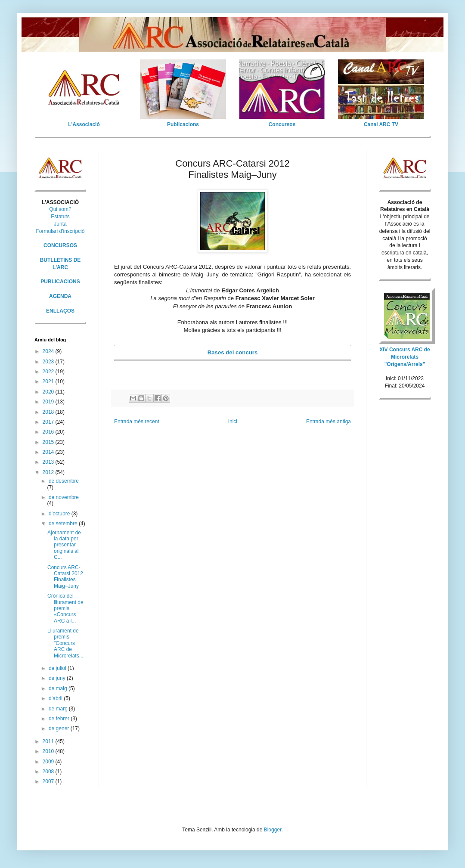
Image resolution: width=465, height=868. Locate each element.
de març (59, 709)
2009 (49, 762)
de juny (58, 678)
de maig (59, 688)
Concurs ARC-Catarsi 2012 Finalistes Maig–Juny (65, 577)
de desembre (64, 481)
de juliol (58, 668)
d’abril (56, 698)
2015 (49, 442)
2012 (49, 472)
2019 (49, 402)
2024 (49, 351)
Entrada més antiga (329, 422)
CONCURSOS (60, 245)
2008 (49, 772)
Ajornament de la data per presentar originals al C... (64, 545)
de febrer (60, 719)
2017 (49, 422)
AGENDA (60, 296)
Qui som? (60, 209)
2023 (49, 362)
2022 (49, 372)
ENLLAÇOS (60, 311)
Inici (233, 422)
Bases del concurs (233, 352)
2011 (49, 741)
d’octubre (60, 514)
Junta (60, 224)
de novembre (64, 497)
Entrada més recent (137, 422)
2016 (49, 432)
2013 (49, 462)
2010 (49, 751)
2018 (49, 412)
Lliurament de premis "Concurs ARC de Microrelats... (65, 643)
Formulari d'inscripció (60, 231)
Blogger (273, 830)
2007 (49, 781)
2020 (49, 392)
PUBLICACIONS (60, 282)
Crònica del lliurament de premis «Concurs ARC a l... (65, 608)
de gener (60, 728)
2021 (49, 381)
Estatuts (60, 217)
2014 (49, 452)
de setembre (64, 524)
